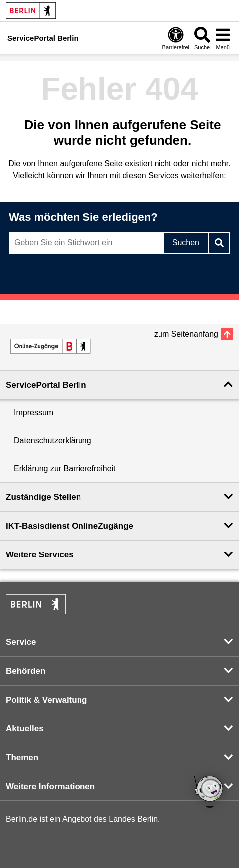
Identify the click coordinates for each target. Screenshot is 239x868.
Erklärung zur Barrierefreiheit (65, 468)
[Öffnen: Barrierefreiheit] (176, 38)
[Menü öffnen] (223, 38)
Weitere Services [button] (40, 555)
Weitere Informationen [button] (50, 786)
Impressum (34, 413)
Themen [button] (22, 757)
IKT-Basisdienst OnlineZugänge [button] (70, 526)
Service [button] (21, 642)
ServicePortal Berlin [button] (46, 385)
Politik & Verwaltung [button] (46, 700)
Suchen (186, 243)
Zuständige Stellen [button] (43, 497)
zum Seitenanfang (186, 334)
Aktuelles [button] (25, 729)
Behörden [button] (26, 671)
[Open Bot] (209, 792)
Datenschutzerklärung (53, 440)
